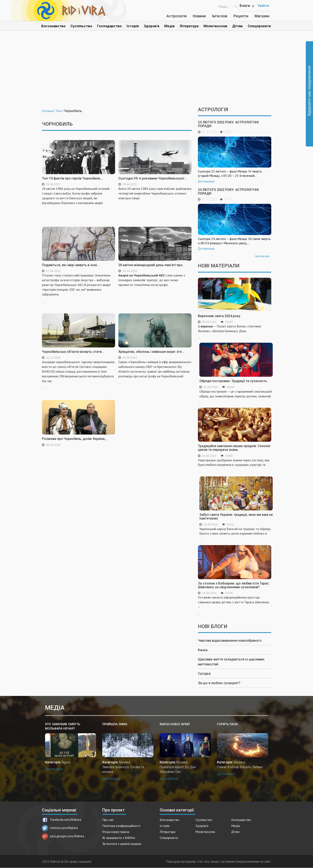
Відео (66, 762)
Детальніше (206, 181)
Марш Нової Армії (175, 724)
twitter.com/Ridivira (60, 828)
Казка (203, 650)
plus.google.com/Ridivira (63, 836)
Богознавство (53, 26)
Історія (133, 26)
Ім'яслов (220, 16)
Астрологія (177, 16)
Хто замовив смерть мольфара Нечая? (63, 726)
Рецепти (241, 16)
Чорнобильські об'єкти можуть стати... (73, 352)
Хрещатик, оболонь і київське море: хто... (151, 352)
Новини (199, 16)
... (79, 288)
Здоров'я (152, 26)
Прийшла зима (115, 724)
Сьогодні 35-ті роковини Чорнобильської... (152, 178)
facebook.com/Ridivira (61, 820)
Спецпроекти (259, 26)
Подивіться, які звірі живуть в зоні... (71, 265)
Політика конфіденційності (121, 826)
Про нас (108, 820)
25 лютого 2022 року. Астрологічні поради (228, 124)
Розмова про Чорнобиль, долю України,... (75, 439)
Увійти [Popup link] (263, 6)
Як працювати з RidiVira (119, 838)
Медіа (169, 26)
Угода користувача (116, 832)
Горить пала (227, 724)
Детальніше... (55, 769)
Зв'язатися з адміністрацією (122, 844)
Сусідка (204, 673)
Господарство (109, 26)
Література (189, 26)
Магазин (262, 16)
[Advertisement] (157, 72)
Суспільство (81, 26)
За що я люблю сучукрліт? (219, 683)
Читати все (262, 256)
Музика (125, 762)
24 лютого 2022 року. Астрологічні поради (228, 192)
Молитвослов (215, 26)
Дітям (237, 26)
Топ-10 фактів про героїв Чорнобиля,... (73, 178)
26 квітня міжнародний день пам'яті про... (152, 265)
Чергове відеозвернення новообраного (230, 640)
